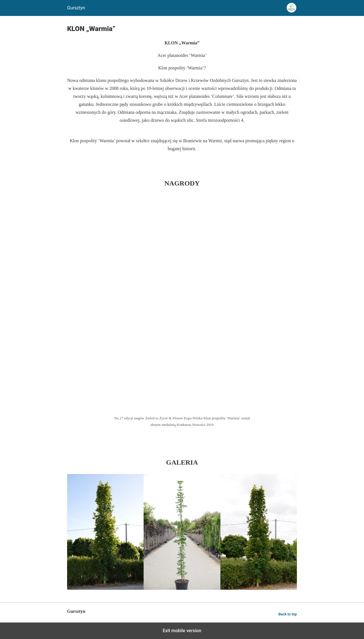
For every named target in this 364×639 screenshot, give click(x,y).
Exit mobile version (182, 631)
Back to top (288, 614)
